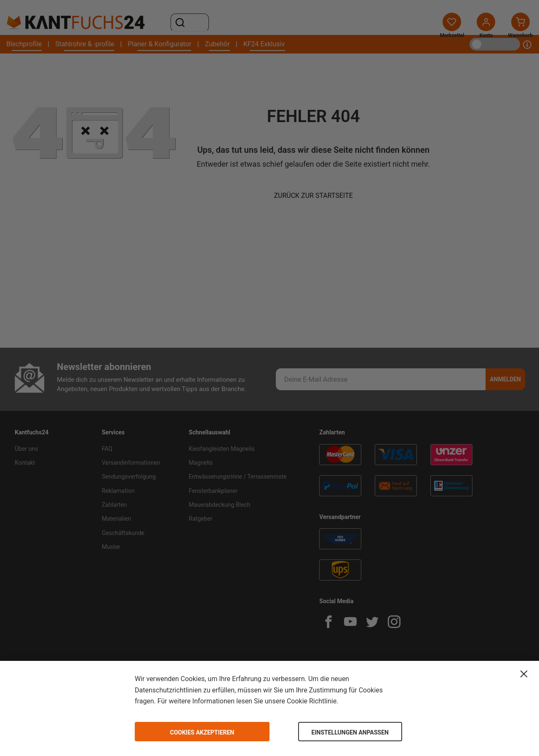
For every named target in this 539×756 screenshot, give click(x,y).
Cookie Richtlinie (312, 701)
